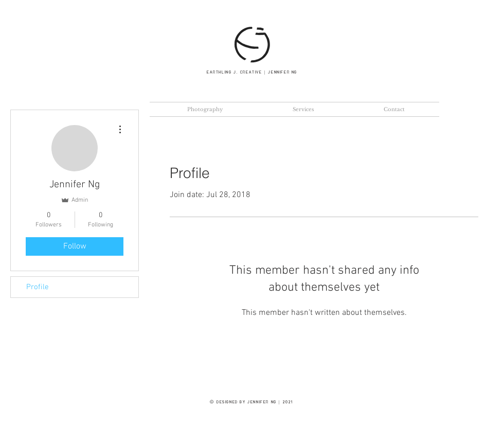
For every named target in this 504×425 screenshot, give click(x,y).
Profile (38, 287)
